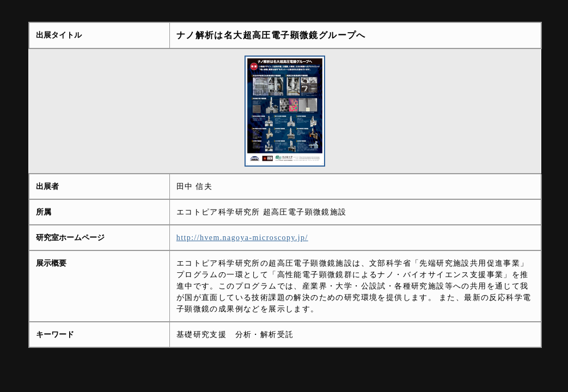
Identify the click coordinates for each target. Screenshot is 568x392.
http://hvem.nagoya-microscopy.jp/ (242, 238)
